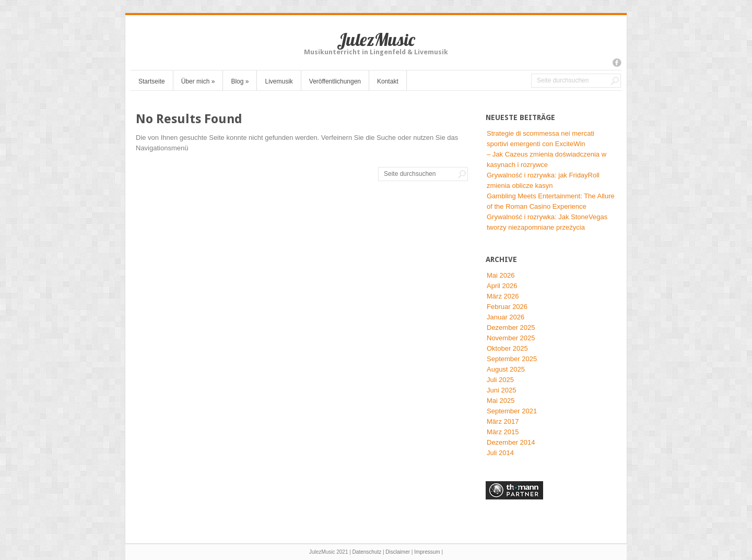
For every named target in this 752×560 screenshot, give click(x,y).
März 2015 (503, 432)
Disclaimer (398, 552)
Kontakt (388, 81)
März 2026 (503, 296)
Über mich (198, 81)
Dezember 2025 (511, 327)
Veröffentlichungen (335, 81)
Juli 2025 (500, 380)
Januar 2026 (506, 317)
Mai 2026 (501, 275)
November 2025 (511, 338)
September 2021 (512, 411)
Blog (240, 81)
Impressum (427, 552)
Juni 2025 (501, 390)
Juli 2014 (500, 453)
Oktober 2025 (507, 348)
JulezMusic (376, 39)
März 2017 (503, 421)
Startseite (152, 81)
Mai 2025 (501, 401)
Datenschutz (367, 552)
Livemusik (279, 81)
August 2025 (506, 369)
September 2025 (512, 359)
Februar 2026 (507, 307)
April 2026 (502, 286)
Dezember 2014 (511, 442)
